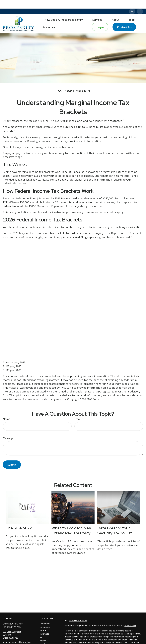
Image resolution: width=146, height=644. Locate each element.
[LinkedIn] (132, 3)
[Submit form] (12, 456)
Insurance (44, 625)
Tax (42, 629)
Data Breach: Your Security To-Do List (115, 522)
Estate (43, 622)
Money (43, 632)
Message (8, 430)
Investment (45, 618)
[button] (64, 11)
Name (6, 410)
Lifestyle (44, 636)
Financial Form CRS (78, 612)
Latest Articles (46, 639)
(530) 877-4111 (16, 615)
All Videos (44, 642)
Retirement (45, 615)
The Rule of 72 (19, 520)
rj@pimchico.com (11, 642)
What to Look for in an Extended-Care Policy (71, 522)
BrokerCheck (130, 617)
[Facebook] (140, 3)
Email (78, 410)
